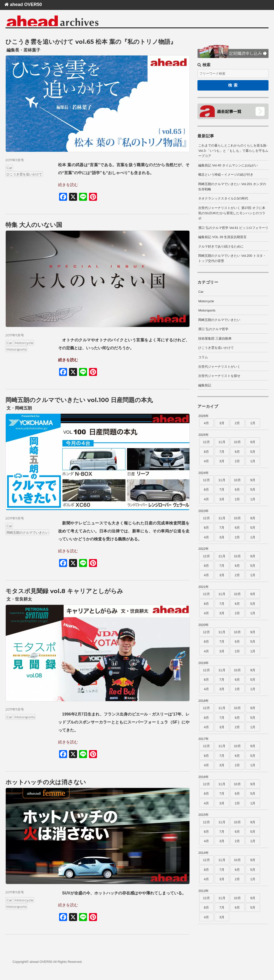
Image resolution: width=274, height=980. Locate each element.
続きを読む (68, 185)
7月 (222, 452)
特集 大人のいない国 (34, 225)
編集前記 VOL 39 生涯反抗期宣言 (222, 237)
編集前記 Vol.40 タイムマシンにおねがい (228, 165)
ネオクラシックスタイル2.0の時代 (223, 198)
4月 (206, 423)
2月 (237, 423)
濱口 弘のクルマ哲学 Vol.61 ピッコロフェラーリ (233, 228)
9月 (253, 442)
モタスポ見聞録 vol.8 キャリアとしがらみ (64, 591)
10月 (237, 442)
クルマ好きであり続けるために (221, 246)
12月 (206, 442)
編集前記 (205, 385)
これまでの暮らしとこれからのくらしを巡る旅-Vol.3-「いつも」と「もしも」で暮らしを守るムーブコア (233, 151)
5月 (253, 452)
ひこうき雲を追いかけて (24, 174)
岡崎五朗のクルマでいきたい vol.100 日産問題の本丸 (79, 400)
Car (9, 168)
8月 (206, 452)
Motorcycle (24, 343)
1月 (253, 423)
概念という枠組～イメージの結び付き (226, 175)
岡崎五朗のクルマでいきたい (28, 532)
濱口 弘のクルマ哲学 (213, 329)
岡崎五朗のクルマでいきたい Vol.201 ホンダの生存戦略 (232, 187)
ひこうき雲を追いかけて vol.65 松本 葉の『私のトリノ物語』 (91, 42)
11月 (222, 442)
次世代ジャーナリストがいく (219, 367)
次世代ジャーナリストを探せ (219, 376)
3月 (222, 423)
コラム (203, 357)
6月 (237, 452)
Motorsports (16, 349)
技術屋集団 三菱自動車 (215, 338)
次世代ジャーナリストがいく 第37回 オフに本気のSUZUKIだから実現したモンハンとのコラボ (232, 213)
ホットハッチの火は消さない (46, 782)
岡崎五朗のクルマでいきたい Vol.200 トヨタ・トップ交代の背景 (232, 258)
